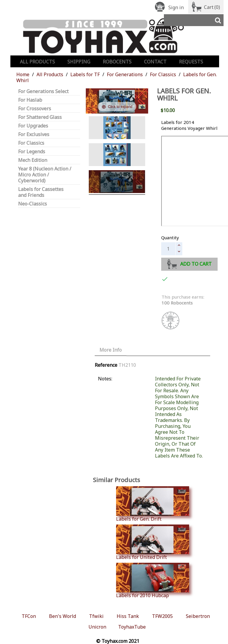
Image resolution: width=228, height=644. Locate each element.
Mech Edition (33, 160)
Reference (106, 365)
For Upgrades (33, 126)
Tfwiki (96, 616)
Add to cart (190, 263)
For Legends (32, 152)
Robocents (117, 62)
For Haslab (30, 100)
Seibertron (198, 616)
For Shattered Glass (40, 117)
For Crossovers (35, 109)
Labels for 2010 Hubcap (153, 581)
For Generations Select (43, 91)
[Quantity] (168, 249)
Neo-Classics (33, 204)
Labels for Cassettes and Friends (41, 192)
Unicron (97, 627)
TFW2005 (162, 616)
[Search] (194, 20)
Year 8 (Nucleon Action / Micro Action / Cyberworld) (45, 175)
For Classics (31, 143)
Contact (155, 62)
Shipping (79, 62)
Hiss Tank (128, 616)
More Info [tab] (111, 350)
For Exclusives (34, 134)
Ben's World (62, 616)
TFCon (29, 616)
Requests (191, 62)
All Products (37, 62)
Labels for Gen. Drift (153, 504)
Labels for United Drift (153, 542)
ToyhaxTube (132, 627)
